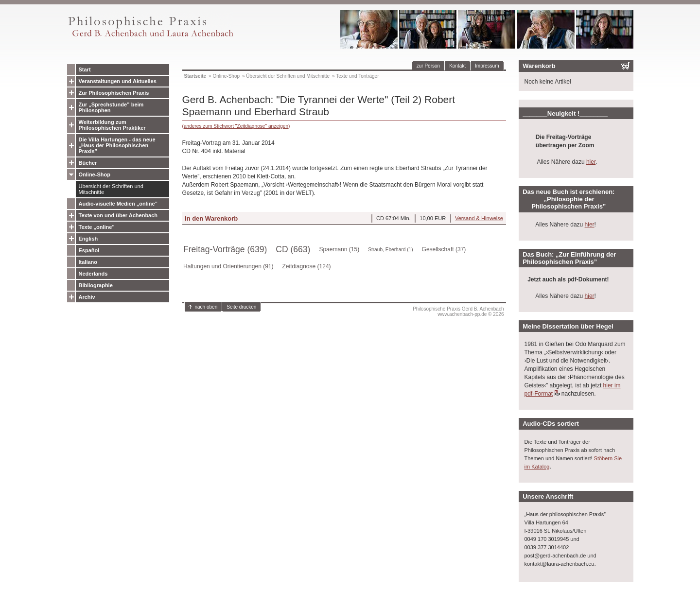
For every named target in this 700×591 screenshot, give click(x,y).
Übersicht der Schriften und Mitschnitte (111, 189)
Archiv (87, 297)
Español (89, 250)
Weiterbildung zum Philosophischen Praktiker (112, 125)
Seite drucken (241, 307)
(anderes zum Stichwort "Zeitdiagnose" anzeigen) (236, 126)
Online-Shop (95, 174)
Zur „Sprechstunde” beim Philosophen (111, 107)
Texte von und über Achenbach (118, 215)
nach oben (206, 307)
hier (591, 162)
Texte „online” (97, 227)
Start (85, 70)
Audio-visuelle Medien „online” (118, 204)
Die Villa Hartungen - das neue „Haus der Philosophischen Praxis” (117, 145)
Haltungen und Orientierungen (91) (228, 266)
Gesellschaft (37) (444, 249)
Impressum (487, 66)
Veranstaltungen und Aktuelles (118, 81)
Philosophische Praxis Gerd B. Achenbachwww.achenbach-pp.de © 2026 (458, 312)
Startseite (195, 76)
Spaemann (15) (339, 249)
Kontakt (457, 66)
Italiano (88, 262)
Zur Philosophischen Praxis (114, 93)
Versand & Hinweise (479, 218)
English (88, 239)
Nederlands (93, 274)
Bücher (88, 163)
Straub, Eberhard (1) (390, 250)
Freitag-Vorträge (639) (225, 249)
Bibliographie (96, 285)
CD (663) (293, 249)
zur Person (428, 66)
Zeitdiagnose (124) (307, 266)
